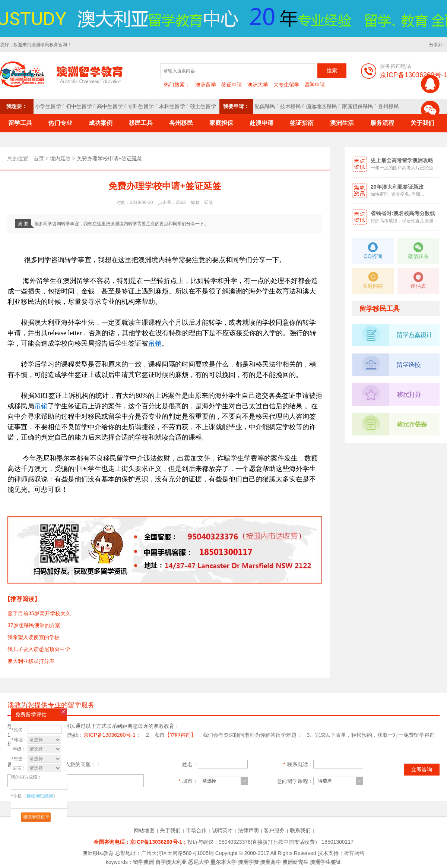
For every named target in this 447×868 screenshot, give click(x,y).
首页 (39, 158)
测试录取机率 (36, 817)
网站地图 (144, 830)
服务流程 (382, 123)
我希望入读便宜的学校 (34, 637)
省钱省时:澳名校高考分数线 (403, 213)
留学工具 (20, 123)
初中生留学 (79, 106)
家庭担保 (221, 123)
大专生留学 (286, 85)
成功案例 (101, 123)
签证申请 (232, 85)
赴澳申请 (261, 123)
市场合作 (196, 830)
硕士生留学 (203, 106)
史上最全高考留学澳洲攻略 (402, 160)
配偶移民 (265, 106)
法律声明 (248, 830)
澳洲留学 (206, 85)
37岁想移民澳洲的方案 (34, 625)
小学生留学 (48, 106)
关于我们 (170, 830)
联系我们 (300, 830)
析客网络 (354, 853)
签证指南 (302, 123)
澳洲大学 (258, 85)
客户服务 (274, 830)
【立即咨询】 (180, 735)
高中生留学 (110, 106)
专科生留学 (141, 106)
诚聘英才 (222, 830)
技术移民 (291, 106)
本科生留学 (172, 106)
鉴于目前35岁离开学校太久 (39, 613)
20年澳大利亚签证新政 (397, 187)
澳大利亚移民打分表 (31, 661)
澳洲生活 (342, 123)
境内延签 (60, 158)
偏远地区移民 (321, 106)
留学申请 (315, 85)
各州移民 (389, 106)
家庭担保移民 (358, 106)
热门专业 (60, 123)
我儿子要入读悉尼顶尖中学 (39, 649)
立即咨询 (422, 770)
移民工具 (141, 123)
